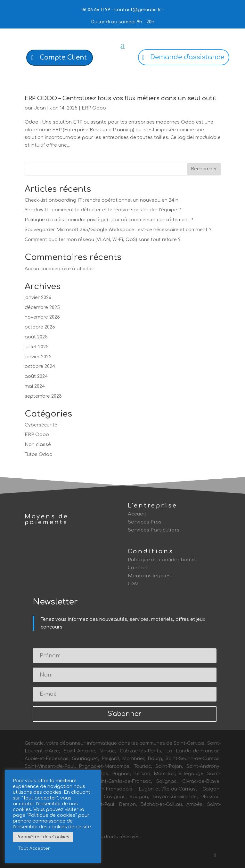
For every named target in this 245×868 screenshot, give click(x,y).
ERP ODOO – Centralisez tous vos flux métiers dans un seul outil (120, 98)
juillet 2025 (37, 347)
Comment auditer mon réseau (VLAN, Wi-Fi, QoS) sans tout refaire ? (103, 240)
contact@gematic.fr (138, 10)
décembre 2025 (42, 308)
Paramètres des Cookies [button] (43, 837)
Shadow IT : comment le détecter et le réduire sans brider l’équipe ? (103, 210)
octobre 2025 (40, 327)
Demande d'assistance (187, 57)
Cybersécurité (41, 425)
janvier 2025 (38, 357)
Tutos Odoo (39, 454)
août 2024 (36, 376)
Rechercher (204, 169)
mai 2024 (35, 386)
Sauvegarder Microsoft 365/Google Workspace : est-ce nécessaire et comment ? (118, 230)
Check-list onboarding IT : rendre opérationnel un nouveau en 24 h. (102, 200)
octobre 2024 (40, 366)
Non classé (38, 445)
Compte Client (63, 57)
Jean (40, 108)
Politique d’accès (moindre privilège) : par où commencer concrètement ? (109, 220)
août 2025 (36, 337)
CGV (133, 584)
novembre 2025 (42, 317)
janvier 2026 (38, 298)
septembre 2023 (43, 396)
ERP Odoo (94, 108)
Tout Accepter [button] (34, 848)
